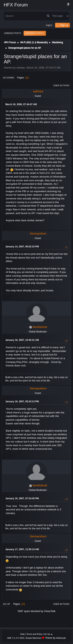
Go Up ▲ (48, 634)
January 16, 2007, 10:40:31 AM (22, 340)
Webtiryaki (61, 638)
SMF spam (24, 611)
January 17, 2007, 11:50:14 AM (22, 549)
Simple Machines (33, 638)
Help (22, 634)
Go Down (8, 78)
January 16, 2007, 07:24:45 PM (22, 498)
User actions (61, 85)
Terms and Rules (34, 634)
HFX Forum (16, 5)
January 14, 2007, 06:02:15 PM (22, 247)
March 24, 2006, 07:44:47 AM (21, 104)
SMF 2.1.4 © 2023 (16, 638)
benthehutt (40, 327)
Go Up (6, 604)
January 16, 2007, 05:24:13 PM (22, 402)
